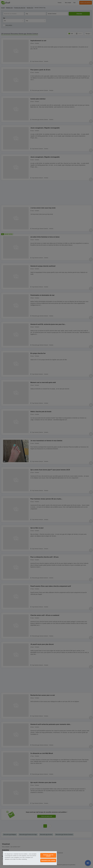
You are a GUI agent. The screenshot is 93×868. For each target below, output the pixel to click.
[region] (30, 858)
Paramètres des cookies (48, 860)
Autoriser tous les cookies (48, 855)
